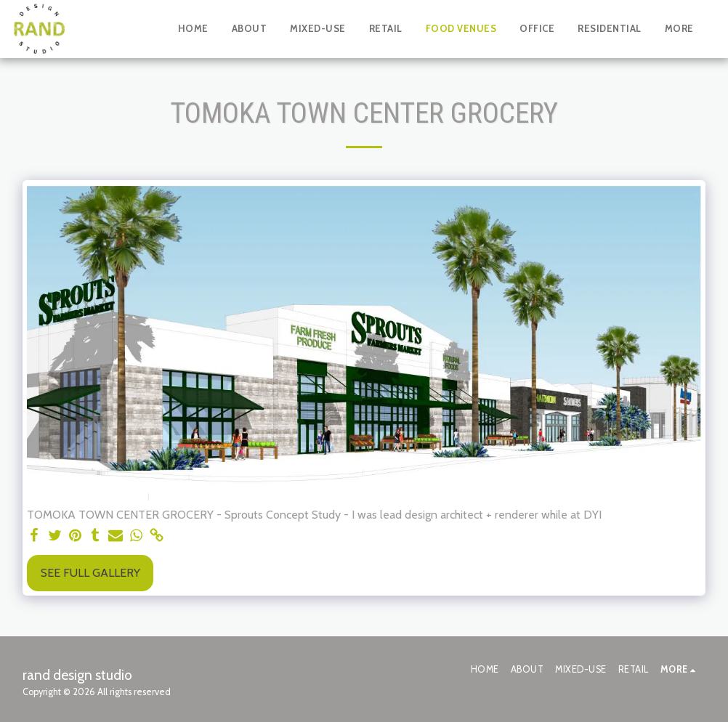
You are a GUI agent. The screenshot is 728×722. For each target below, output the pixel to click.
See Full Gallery (90, 573)
